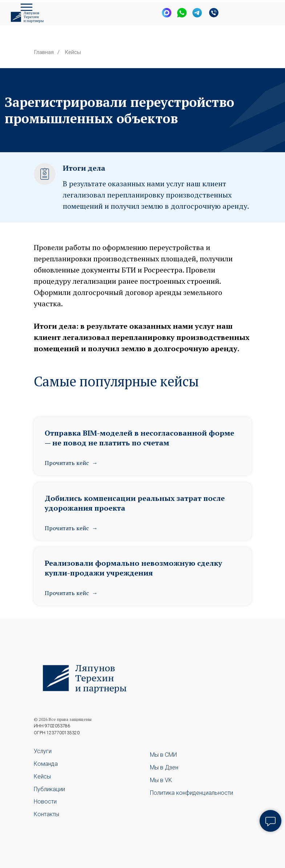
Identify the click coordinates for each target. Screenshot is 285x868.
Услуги (43, 751)
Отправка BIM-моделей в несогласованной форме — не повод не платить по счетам (139, 438)
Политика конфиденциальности (192, 793)
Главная (44, 52)
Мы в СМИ (163, 755)
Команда (46, 764)
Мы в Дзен (164, 767)
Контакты (46, 814)
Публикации (49, 789)
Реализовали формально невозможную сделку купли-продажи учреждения (133, 568)
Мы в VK (161, 780)
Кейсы (73, 52)
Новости (45, 801)
